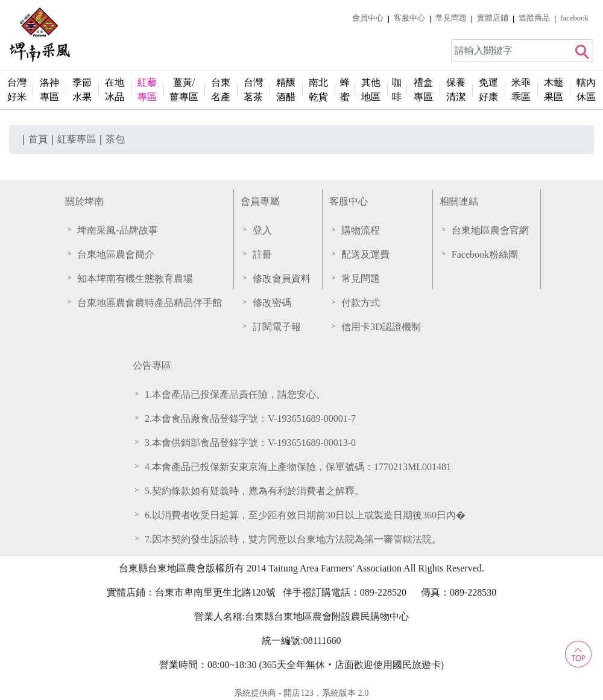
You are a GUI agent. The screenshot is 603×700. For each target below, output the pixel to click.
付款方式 (361, 303)
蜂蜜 (345, 90)
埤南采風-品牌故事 (117, 230)
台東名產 (221, 90)
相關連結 (459, 201)
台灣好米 (17, 90)
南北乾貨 (318, 90)
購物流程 (361, 230)
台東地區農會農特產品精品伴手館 (150, 303)
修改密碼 (272, 303)
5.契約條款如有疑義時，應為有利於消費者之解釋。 (254, 491)
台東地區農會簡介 (116, 254)
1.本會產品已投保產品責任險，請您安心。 (235, 394)
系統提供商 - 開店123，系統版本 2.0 (301, 693)
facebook (574, 18)
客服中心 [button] (409, 18)
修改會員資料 (282, 278)
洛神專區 (49, 90)
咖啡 (397, 90)
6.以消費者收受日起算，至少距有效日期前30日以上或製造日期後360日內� (305, 515)
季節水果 (82, 90)
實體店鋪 (493, 18)
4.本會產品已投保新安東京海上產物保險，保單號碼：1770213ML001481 (298, 467)
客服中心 (349, 201)
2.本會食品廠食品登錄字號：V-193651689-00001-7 (250, 418)
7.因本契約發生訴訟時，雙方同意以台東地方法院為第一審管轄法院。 (293, 539)
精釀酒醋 (286, 90)
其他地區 (371, 90)
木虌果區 (554, 90)
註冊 (262, 254)
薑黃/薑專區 (184, 90)
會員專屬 (260, 201)
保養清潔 (456, 90)
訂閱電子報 (277, 327)
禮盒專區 (423, 90)
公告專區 (152, 365)
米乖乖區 (521, 90)
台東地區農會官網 (490, 230)
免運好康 (488, 90)
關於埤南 (84, 201)
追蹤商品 (534, 18)
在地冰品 (115, 90)
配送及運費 (365, 254)
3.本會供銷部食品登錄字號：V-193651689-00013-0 (250, 443)
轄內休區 (586, 90)
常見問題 (451, 18)
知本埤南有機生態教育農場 (135, 278)
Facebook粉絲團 (485, 254)
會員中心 (368, 18)
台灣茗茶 (253, 90)
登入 (262, 230)
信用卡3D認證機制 (381, 327)
